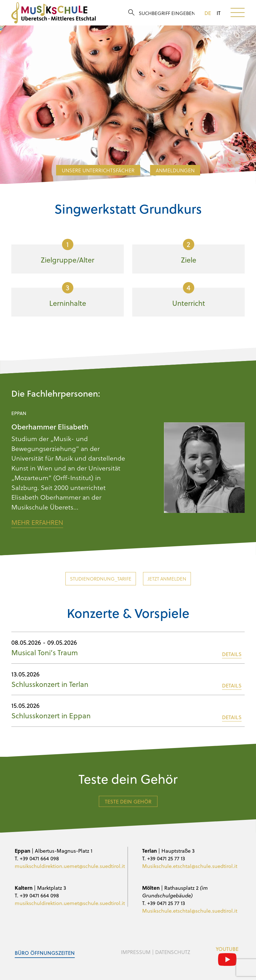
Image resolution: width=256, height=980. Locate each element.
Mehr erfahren (37, 522)
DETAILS (232, 654)
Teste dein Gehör (128, 801)
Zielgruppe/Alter (68, 252)
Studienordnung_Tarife (101, 579)
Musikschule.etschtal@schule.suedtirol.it (190, 866)
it (219, 13)
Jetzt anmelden (167, 579)
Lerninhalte (68, 295)
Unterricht (189, 295)
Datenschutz (173, 952)
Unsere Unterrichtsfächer (98, 170)
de (208, 13)
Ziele (189, 252)
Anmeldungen (175, 170)
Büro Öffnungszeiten (45, 953)
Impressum (136, 952)
